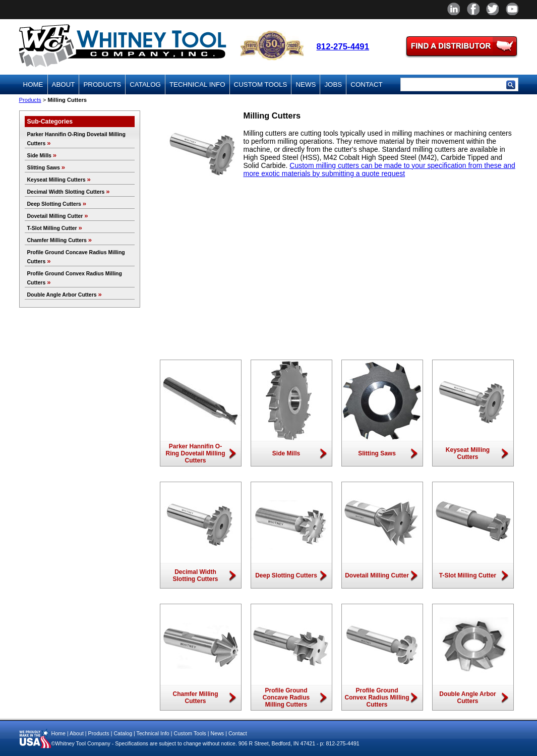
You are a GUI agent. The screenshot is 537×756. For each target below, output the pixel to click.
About (64, 84)
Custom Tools (261, 84)
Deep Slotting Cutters (57, 204)
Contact (366, 84)
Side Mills (42, 155)
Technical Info (197, 84)
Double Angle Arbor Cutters (65, 295)
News (306, 84)
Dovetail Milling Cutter (58, 216)
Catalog (145, 84)
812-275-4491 (343, 47)
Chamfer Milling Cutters (60, 240)
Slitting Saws (46, 167)
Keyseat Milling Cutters (59, 180)
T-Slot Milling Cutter (55, 228)
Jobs (333, 84)
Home (33, 84)
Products (102, 84)
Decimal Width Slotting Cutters (69, 192)
